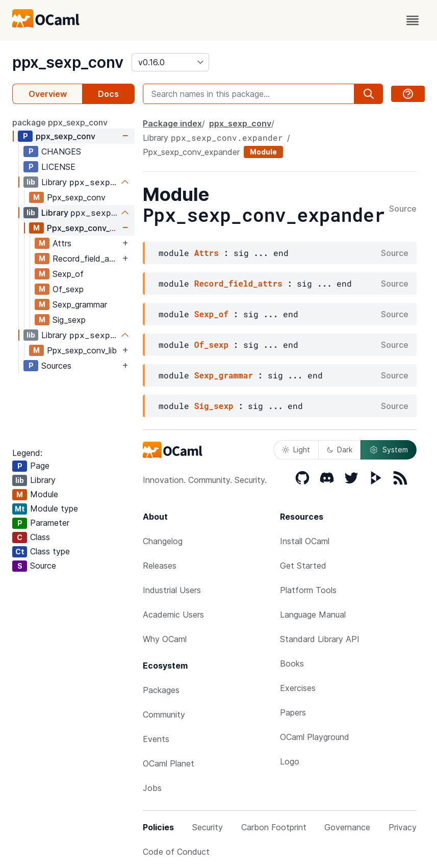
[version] (170, 62)
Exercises (298, 688)
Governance (347, 827)
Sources (56, 366)
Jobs (152, 788)
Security (208, 827)
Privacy (403, 827)
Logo (290, 761)
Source (403, 209)
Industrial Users (172, 590)
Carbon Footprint (274, 827)
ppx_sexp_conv (68, 62)
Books (292, 663)
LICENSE (58, 167)
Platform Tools (308, 590)
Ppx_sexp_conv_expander (83, 228)
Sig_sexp (69, 320)
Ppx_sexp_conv (76, 197)
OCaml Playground (315, 737)
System (389, 450)
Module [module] (263, 152)
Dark (340, 450)
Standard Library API (320, 639)
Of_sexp (68, 289)
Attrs (62, 243)
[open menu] (413, 20)
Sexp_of (68, 274)
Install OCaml (305, 541)
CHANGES (61, 151)
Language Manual (313, 615)
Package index (172, 123)
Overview (48, 94)
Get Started (303, 566)
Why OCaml (165, 639)
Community (164, 714)
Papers (293, 712)
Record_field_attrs (86, 259)
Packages (161, 690)
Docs (108, 94)
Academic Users (173, 615)
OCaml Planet (169, 763)
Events (156, 739)
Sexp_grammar (80, 304)
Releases (160, 566)
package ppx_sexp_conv (60, 122)
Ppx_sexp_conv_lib (82, 350)
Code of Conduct (176, 852)
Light (296, 450)
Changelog (163, 541)
